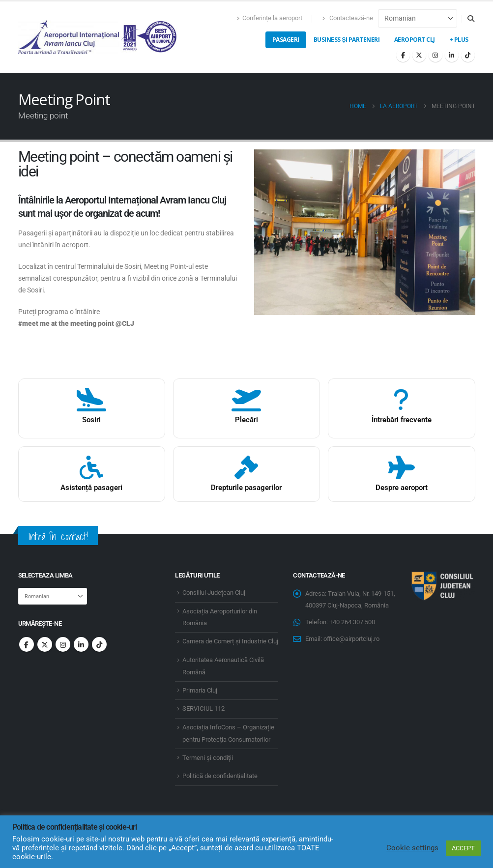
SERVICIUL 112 (203, 709)
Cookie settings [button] (412, 848)
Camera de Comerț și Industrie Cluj (230, 641)
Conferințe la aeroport (269, 18)
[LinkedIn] (452, 55)
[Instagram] (435, 55)
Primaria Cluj (200, 690)
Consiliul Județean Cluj (214, 593)
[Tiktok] (468, 55)
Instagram (63, 644)
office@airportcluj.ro (351, 639)
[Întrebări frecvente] (401, 408)
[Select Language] (418, 18)
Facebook (27, 644)
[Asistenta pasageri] (92, 474)
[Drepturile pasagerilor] (246, 474)
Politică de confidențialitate (220, 776)
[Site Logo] (98, 37)
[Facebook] (403, 55)
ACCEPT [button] (463, 848)
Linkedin (81, 644)
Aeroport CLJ (415, 40)
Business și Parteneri (347, 40)
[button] (471, 19)
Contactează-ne (348, 18)
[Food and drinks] (92, 408)
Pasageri (286, 40)
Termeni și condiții (208, 758)
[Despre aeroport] (401, 474)
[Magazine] (246, 408)
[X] (419, 55)
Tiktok (99, 644)
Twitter (45, 644)
